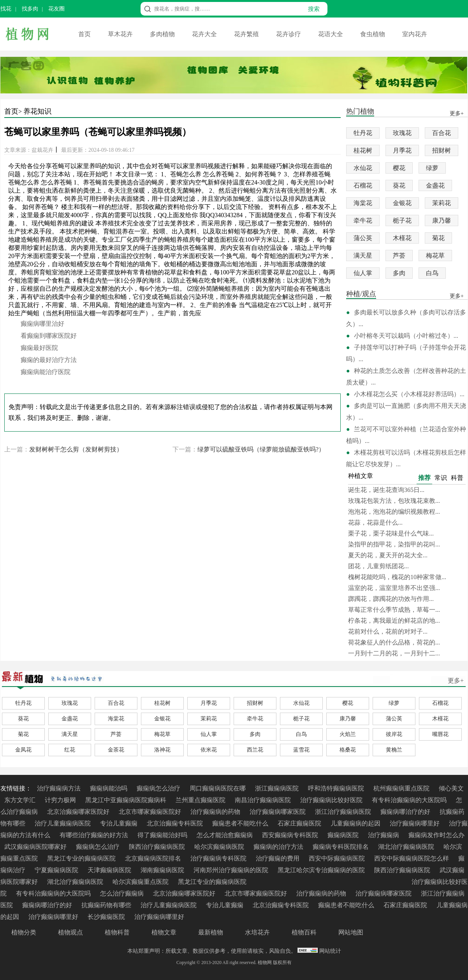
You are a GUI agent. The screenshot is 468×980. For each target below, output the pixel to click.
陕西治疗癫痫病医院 (158, 847)
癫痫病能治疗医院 (46, 372)
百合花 (442, 133)
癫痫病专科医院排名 (341, 847)
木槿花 (402, 238)
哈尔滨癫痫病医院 (220, 847)
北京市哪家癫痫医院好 (151, 812)
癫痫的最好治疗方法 (49, 360)
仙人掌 (363, 273)
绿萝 (432, 168)
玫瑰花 (402, 133)
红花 (70, 750)
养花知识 (37, 111)
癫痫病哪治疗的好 (406, 812)
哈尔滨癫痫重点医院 (141, 882)
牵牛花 (363, 220)
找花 (6, 9)
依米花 (209, 750)
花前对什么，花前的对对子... (388, 631)
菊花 (438, 238)
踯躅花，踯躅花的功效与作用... (391, 599)
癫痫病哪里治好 (42, 324)
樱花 (399, 168)
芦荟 (399, 256)
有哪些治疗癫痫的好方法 (95, 835)
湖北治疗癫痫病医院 (407, 847)
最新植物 (211, 932)
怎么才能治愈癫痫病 (225, 835)
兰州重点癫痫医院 (201, 800)
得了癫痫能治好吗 (163, 835)
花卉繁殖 (247, 34)
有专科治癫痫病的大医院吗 (410, 800)
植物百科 (304, 932)
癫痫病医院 (344, 835)
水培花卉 (257, 932)
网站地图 (351, 932)
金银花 (402, 203)
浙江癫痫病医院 (278, 788)
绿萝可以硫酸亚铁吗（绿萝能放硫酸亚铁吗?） (261, 449)
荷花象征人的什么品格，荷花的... (394, 642)
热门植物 (360, 112)
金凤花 (23, 750)
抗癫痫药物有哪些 (107, 905)
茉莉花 (442, 203)
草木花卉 (121, 34)
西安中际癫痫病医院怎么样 (412, 858)
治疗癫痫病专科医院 (219, 858)
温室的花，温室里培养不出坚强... (394, 588)
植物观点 (70, 932)
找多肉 (30, 9)
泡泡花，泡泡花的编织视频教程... (394, 512)
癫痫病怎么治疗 (159, 788)
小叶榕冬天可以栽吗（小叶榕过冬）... (406, 336)
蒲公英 (363, 238)
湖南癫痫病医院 (163, 870)
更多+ (456, 681)
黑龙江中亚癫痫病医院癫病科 (127, 800)
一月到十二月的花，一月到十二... (394, 653)
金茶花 (116, 750)
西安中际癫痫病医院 (338, 858)
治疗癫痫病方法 (60, 788)
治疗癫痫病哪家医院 (278, 812)
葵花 (399, 185)
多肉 (399, 273)
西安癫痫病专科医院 (291, 835)
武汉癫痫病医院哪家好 (36, 847)
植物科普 (117, 932)
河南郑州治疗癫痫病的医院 (232, 870)
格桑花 (348, 750)
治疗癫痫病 (384, 835)
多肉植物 (163, 34)
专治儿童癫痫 (120, 823)
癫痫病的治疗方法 (279, 847)
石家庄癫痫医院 (300, 823)
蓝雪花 (301, 750)
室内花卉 (415, 34)
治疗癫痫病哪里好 (415, 823)
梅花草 (435, 256)
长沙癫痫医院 (107, 917)
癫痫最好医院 (39, 348)
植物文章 (164, 932)
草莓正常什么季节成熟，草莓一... (394, 610)
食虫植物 (373, 34)
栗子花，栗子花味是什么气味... (391, 533)
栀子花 (402, 220)
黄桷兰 (394, 750)
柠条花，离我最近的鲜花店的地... (394, 621)
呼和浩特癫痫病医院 (337, 788)
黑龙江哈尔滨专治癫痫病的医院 (322, 870)
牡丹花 (363, 133)
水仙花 (363, 168)
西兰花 (255, 750)
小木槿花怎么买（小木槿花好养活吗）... (409, 394)
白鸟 (432, 273)
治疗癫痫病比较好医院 (332, 800)
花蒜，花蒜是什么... (375, 522)
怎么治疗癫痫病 (123, 893)
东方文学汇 (21, 800)
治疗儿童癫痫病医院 (63, 823)
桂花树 (363, 150)
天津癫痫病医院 (110, 870)
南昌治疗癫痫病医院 (264, 800)
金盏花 (435, 185)
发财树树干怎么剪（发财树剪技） (76, 449)
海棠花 (363, 203)
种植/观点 (361, 294)
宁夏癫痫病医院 (57, 870)
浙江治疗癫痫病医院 (344, 812)
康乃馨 (442, 220)
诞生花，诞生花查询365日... (386, 490)
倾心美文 (451, 788)
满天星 (363, 256)
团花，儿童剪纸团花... (378, 566)
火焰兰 (348, 734)
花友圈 (56, 9)
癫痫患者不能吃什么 (241, 823)
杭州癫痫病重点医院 (402, 788)
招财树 (442, 150)
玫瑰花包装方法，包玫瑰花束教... (394, 501)
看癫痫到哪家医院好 (49, 336)
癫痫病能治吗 (109, 788)
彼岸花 (394, 734)
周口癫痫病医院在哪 (218, 788)
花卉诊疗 (289, 34)
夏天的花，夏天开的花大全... (388, 555)
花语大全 (331, 34)
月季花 (402, 150)
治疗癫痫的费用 (278, 858)
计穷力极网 (61, 800)
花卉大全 (205, 34)
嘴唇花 (440, 734)
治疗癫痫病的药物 (216, 812)
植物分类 (24, 932)
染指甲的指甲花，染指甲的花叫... (394, 544)
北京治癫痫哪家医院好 (79, 812)
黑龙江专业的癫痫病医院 (82, 858)
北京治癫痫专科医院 (176, 823)
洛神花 (162, 750)
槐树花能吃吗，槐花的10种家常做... (397, 577)
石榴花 (363, 185)
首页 (85, 34)
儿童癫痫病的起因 (356, 823)
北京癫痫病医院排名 (154, 858)
